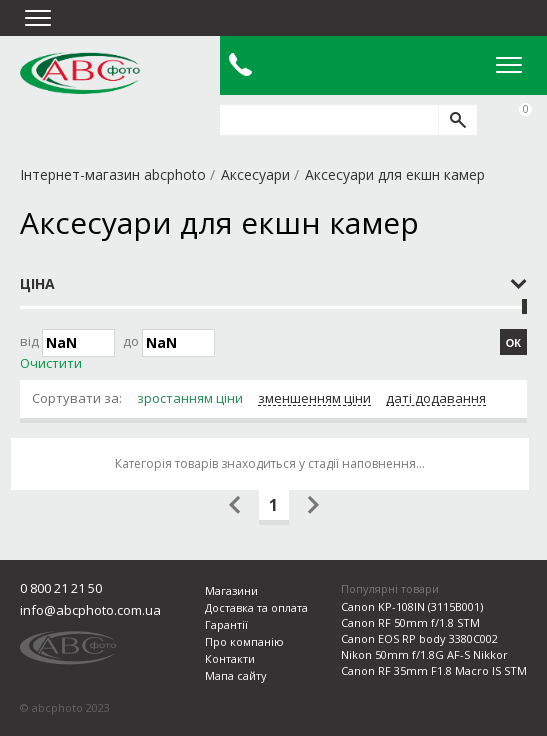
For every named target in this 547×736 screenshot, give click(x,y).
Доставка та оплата (256, 607)
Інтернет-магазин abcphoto (113, 174)
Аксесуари (255, 174)
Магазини (231, 590)
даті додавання (436, 399)
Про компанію (244, 641)
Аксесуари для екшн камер (395, 174)
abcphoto (80, 73)
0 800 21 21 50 (61, 588)
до (169, 343)
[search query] (329, 120)
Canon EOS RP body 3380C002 (419, 638)
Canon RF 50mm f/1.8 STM (410, 622)
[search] (457, 120)
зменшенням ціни (314, 399)
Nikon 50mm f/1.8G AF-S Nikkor (424, 654)
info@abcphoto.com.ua (90, 610)
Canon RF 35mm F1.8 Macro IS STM (434, 670)
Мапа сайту (236, 675)
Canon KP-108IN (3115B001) (412, 606)
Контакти (230, 658)
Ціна (37, 283)
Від (67, 343)
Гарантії (226, 624)
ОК (513, 343)
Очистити (51, 363)
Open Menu (509, 65)
